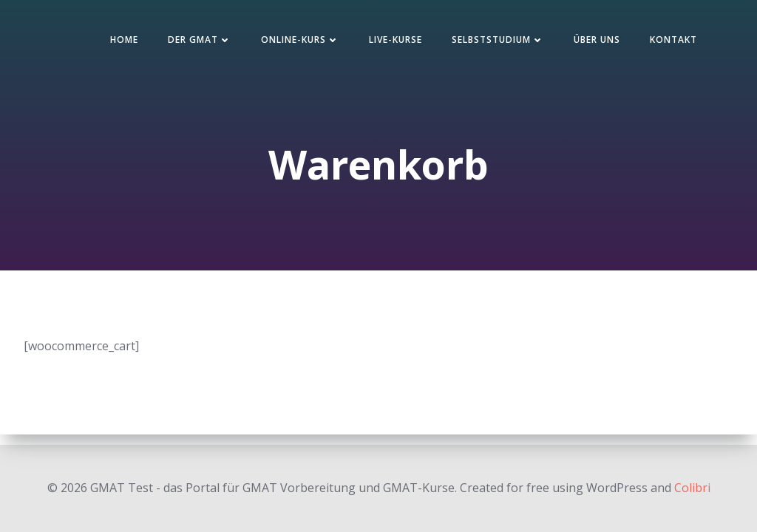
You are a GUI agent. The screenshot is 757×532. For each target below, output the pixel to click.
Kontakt (673, 40)
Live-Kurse (396, 40)
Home (124, 40)
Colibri (692, 488)
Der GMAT (200, 40)
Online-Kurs (300, 40)
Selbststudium (498, 40)
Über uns (597, 40)
